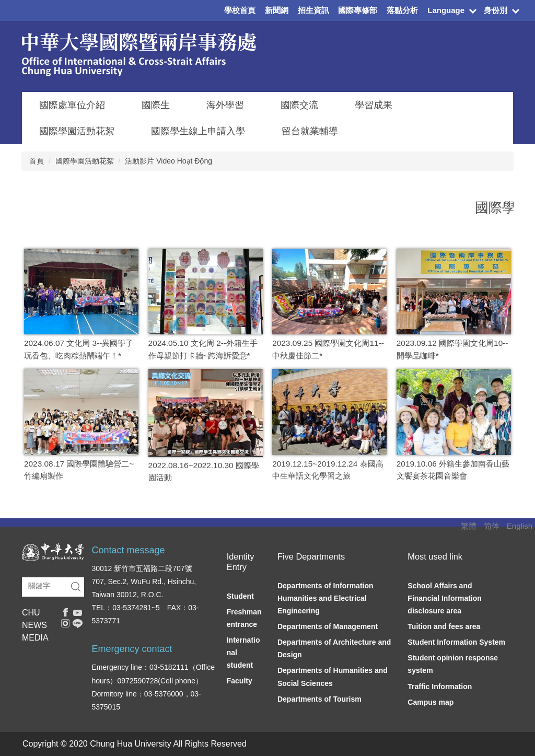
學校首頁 (240, 10)
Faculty (240, 681)
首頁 (37, 161)
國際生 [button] (156, 105)
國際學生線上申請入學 (198, 131)
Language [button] (446, 10)
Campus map (431, 702)
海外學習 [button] (225, 105)
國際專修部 (358, 10)
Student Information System (456, 642)
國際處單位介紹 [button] (72, 105)
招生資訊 (313, 10)
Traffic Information (440, 687)
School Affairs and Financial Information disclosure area (445, 598)
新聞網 (277, 10)
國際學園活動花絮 (85, 161)
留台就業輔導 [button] (310, 131)
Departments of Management (328, 626)
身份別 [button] (496, 10)
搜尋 (76, 587)
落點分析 (402, 10)
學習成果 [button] (374, 105)
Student (240, 596)
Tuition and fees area (444, 626)
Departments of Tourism (319, 699)
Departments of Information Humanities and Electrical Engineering (325, 598)
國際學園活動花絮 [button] (77, 131)
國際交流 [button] (299, 105)
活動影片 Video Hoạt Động (168, 161)
